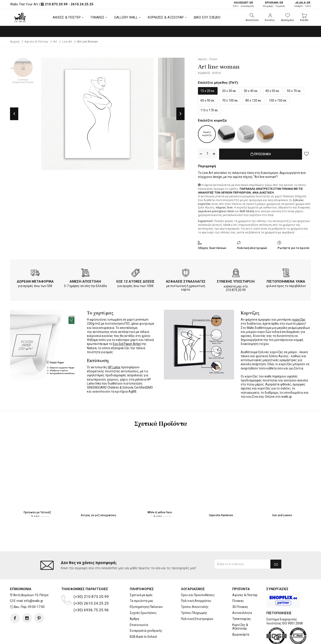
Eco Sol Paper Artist (127, 343)
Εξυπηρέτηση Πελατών (146, 589)
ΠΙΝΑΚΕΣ (97, 17)
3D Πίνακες (240, 589)
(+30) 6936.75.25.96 (91, 592)
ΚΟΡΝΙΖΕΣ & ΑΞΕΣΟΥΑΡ (166, 17)
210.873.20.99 (56, 4)
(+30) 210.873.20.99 (91, 579)
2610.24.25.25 (82, 4)
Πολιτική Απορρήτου (196, 583)
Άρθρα (134, 601)
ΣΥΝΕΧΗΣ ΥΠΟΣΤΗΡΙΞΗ (236, 281)
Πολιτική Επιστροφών (197, 601)
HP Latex (114, 366)
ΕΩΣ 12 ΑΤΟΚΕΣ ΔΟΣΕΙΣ (135, 281)
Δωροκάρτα (241, 617)
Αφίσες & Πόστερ (245, 577)
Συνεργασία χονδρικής (146, 613)
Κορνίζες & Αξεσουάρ (240, 609)
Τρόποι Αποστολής (195, 589)
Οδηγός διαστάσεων (212, 247)
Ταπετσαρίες (242, 601)
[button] (252, 17)
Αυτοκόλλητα (242, 595)
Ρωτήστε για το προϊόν (293, 247)
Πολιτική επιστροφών (252, 247)
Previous (14, 114)
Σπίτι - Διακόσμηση (243, 4)
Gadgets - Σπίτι (302, 4)
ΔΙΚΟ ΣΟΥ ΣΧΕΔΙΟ (207, 17)
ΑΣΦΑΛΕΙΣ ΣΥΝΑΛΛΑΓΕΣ (186, 281)
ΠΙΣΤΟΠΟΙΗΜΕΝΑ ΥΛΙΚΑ (286, 281)
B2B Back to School (143, 619)
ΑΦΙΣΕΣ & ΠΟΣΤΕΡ (67, 17)
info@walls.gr (34, 583)
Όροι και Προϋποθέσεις (198, 577)
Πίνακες (238, 583)
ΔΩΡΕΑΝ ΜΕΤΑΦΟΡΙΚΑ (35, 281)
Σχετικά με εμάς (141, 577)
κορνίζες (299, 319)
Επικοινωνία (139, 607)
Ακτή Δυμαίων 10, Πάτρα (31, 577)
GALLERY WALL (126, 17)
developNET (198, 638)
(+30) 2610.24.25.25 (91, 585)
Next (180, 114)
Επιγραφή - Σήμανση (274, 4)
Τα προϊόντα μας (142, 583)
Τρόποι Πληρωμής (194, 595)
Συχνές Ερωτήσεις (143, 595)
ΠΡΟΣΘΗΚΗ (261, 154)
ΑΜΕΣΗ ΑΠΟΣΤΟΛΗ (85, 281)
